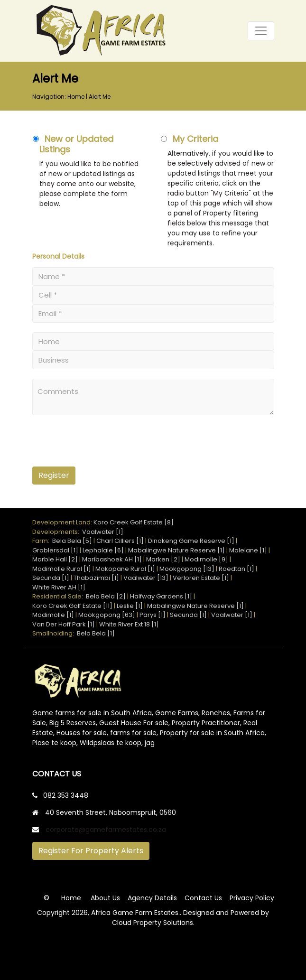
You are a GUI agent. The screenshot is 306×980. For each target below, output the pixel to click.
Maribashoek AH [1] (112, 559)
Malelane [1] (248, 550)
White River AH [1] (59, 587)
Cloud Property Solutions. (153, 923)
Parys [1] (153, 615)
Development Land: (63, 522)
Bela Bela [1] (96, 633)
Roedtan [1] (236, 569)
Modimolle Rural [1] (62, 569)
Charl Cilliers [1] (120, 541)
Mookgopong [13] (187, 569)
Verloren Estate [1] (201, 578)
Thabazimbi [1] (96, 578)
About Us (105, 898)
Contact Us (203, 898)
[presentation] (91, 444)
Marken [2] (163, 559)
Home (76, 97)
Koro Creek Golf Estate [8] (134, 522)
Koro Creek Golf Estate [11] (72, 606)
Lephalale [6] (103, 550)
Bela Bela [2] (106, 596)
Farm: (42, 541)
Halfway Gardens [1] (161, 596)
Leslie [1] (130, 606)
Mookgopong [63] (107, 615)
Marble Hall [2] (55, 559)
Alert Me (100, 97)
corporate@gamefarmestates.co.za (106, 830)
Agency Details (152, 898)
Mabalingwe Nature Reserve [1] (176, 550)
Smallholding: (55, 633)
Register (54, 475)
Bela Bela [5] (72, 541)
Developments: (57, 532)
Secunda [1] (51, 578)
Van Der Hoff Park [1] (64, 624)
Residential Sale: (59, 596)
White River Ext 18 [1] (129, 624)
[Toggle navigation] (261, 31)
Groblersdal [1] (55, 550)
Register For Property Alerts (91, 851)
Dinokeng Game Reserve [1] (191, 541)
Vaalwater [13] (146, 578)
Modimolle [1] (53, 615)
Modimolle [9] (206, 559)
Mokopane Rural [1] (125, 569)
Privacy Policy (252, 898)
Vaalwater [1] (103, 532)
